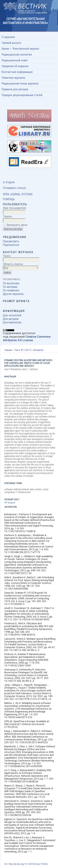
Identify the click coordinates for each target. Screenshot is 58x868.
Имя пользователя (15, 208)
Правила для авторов (15, 89)
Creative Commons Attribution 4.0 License (27, 338)
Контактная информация (17, 72)
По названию (11, 290)
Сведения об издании (15, 66)
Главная (8, 350)
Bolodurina (38, 350)
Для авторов (11, 319)
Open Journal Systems (18, 194)
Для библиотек (12, 322)
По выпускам (11, 283)
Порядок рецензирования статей (22, 95)
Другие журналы (13, 294)
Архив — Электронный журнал (20, 49)
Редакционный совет (15, 60)
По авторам (10, 287)
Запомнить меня (17, 225)
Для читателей (12, 315)
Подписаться (11, 245)
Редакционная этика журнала (20, 83)
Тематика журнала (13, 78)
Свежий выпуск (11, 43)
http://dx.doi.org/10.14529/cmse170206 (28, 864)
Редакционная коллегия (17, 54)
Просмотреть (11, 241)
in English (9, 182)
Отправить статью (14, 188)
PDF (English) (10, 503)
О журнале (8, 37)
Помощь (9, 199)
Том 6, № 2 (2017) (23, 350)
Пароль (8, 216)
